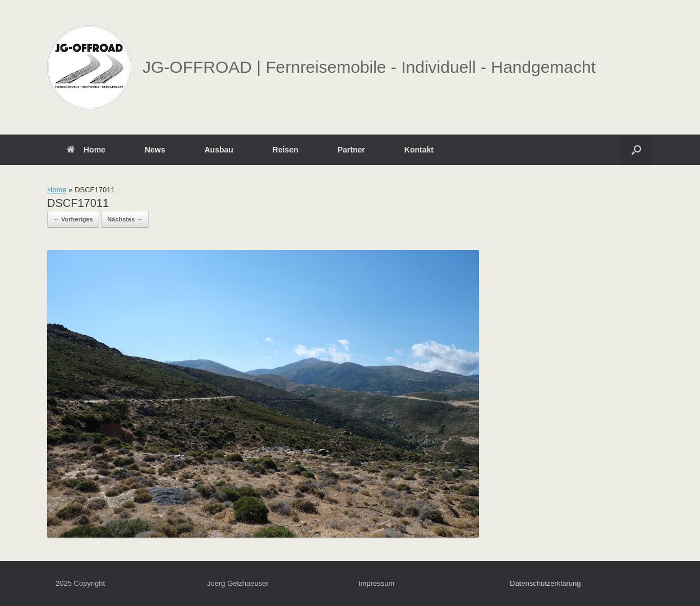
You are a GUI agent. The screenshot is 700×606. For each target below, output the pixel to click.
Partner (351, 150)
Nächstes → (125, 219)
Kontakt (419, 150)
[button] (636, 150)
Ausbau (218, 150)
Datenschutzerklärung (545, 583)
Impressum (376, 583)
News (155, 150)
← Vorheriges (73, 219)
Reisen (285, 150)
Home (86, 150)
